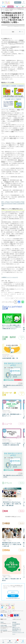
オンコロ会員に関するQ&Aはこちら (13, 598)
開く (21, 32)
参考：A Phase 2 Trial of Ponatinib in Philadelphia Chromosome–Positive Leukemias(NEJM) (13, 204)
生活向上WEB (4, 625)
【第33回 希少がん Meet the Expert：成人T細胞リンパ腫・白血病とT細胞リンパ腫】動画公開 (12, 504)
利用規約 (14, 626)
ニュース (4, 9)
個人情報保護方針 (16, 624)
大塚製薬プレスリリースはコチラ (10, 277)
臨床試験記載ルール (17, 629)
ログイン (13, 592)
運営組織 (14, 622)
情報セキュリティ (16, 627)
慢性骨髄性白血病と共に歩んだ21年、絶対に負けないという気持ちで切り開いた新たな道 (12, 544)
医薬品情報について (17, 631)
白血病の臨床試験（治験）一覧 (10, 358)
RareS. (2, 622)
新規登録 (13, 596)
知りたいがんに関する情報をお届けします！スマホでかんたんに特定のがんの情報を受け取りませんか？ (12, 327)
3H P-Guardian (4, 630)
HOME (2, 9)
